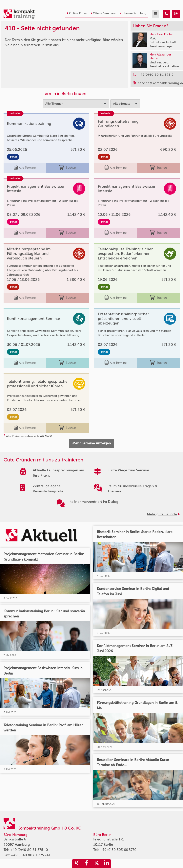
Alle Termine (25, 168)
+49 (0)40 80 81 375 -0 (29, 850)
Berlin (13, 157)
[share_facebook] (87, 864)
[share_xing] (77, 864)
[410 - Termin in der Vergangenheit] (166, 14)
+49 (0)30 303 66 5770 (118, 850)
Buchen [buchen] (67, 168)
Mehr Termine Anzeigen (92, 443)
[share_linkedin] (106, 864)
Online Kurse (77, 13)
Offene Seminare (103, 13)
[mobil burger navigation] (155, 14)
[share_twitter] (96, 864)
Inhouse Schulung (133, 13)
